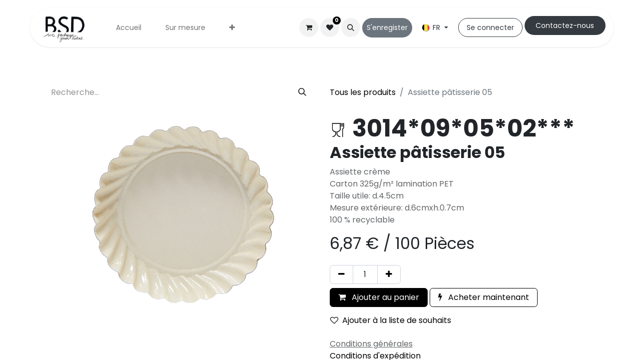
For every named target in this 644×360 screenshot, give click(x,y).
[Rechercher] (302, 92)
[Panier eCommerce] (309, 27)
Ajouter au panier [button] (379, 297)
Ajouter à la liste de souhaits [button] (391, 320)
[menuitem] (129, 28)
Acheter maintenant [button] (484, 297)
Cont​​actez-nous (565, 25)
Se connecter (490, 27)
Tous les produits (363, 92)
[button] (351, 27)
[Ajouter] (389, 274)
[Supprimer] (341, 274)
